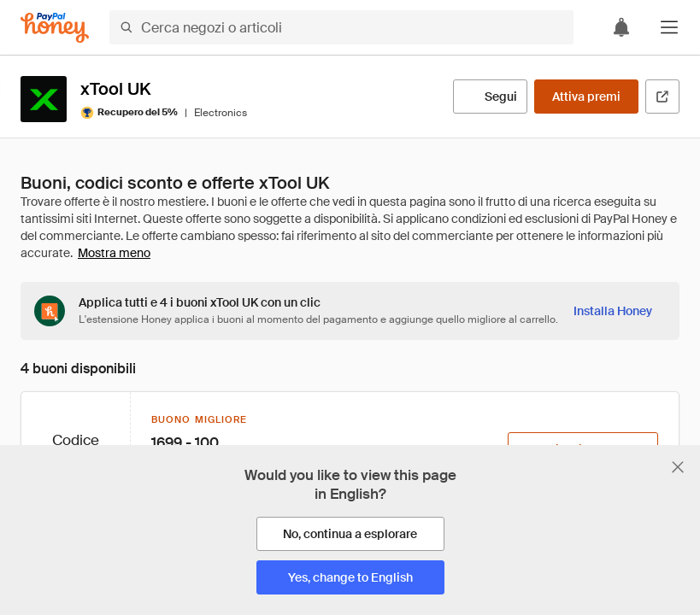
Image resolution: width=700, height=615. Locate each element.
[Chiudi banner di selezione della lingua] (678, 467)
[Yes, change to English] (350, 577)
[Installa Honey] (613, 311)
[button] (669, 27)
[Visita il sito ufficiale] (662, 97)
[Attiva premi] (586, 97)
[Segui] (490, 97)
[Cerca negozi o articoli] (341, 27)
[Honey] (55, 28)
